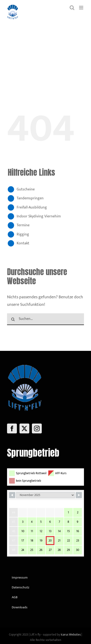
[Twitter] (24, 428)
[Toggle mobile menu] (82, 8)
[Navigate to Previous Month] (12, 495)
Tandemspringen (30, 198)
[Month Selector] (45, 495)
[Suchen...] (45, 319)
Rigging (23, 234)
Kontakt (23, 243)
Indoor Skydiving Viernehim (39, 216)
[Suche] (13, 319)
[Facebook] (12, 428)
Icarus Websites (71, 635)
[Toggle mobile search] (72, 8)
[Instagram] (37, 428)
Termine (23, 225)
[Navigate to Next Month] (79, 495)
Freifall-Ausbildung (32, 207)
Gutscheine (26, 189)
